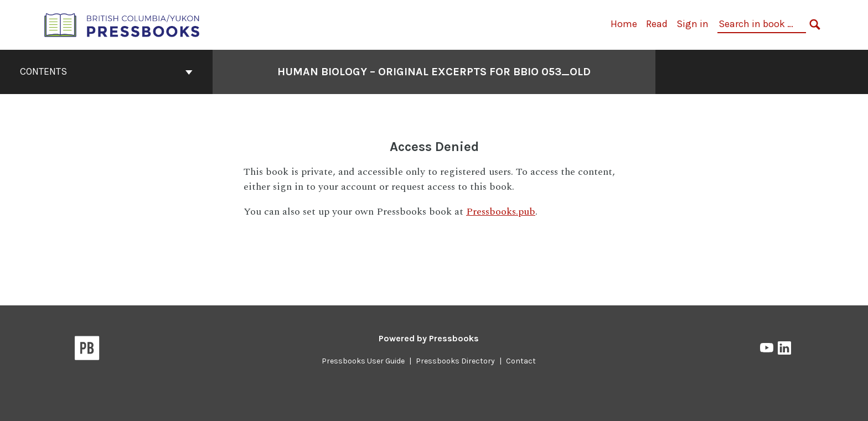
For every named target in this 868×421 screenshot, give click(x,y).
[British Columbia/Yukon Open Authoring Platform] (122, 24)
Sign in (693, 24)
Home (624, 24)
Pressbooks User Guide (363, 361)
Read (657, 24)
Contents (106, 71)
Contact (521, 361)
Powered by (429, 338)
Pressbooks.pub (501, 212)
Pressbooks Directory (455, 361)
